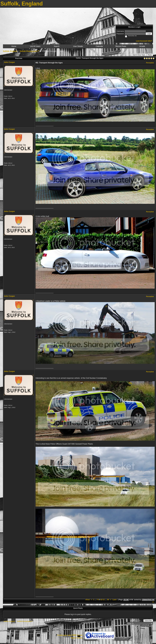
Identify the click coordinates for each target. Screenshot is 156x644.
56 (108, 600)
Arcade (142, 46)
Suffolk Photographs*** (29, 51)
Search (57, 46)
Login (149, 34)
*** (153, 602)
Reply (150, 55)
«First (88, 600)
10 (102, 600)
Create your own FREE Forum (70, 635)
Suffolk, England (10, 51)
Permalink (150, 63)
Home (14, 46)
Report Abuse (77, 638)
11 (104, 600)
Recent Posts (121, 46)
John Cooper (9, 62)
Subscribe (148, 621)
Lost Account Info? (144, 41)
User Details (78, 46)
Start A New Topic (139, 55)
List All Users (35, 46)
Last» (115, 600)
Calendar (99, 46)
